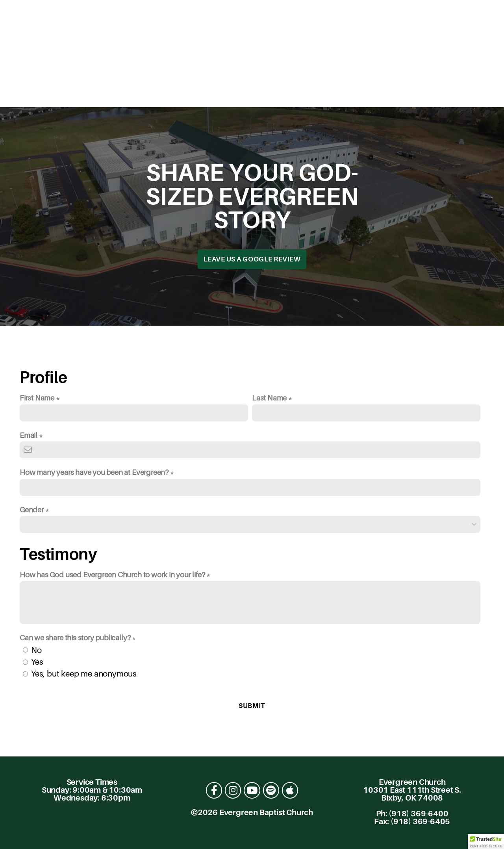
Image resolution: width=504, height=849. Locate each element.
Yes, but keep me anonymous (84, 674)
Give (357, 91)
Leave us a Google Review (252, 259)
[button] (486, 842)
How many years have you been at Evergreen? (94, 472)
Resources (246, 91)
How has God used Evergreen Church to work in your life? (112, 575)
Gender (32, 510)
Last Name (269, 398)
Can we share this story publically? (75, 638)
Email (29, 435)
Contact (407, 91)
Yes (37, 662)
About (135, 91)
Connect (186, 91)
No (36, 650)
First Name (37, 398)
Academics (309, 91)
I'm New (90, 91)
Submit (252, 706)
